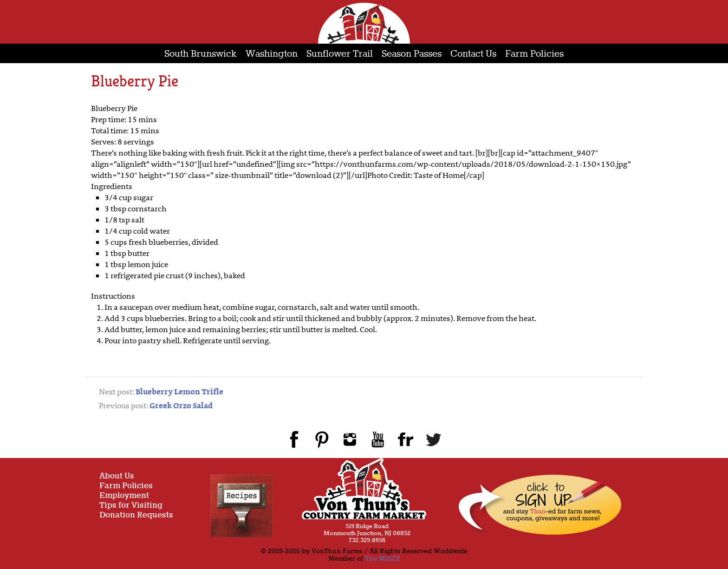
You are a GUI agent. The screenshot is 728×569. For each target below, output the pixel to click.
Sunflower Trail (340, 54)
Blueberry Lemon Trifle (179, 392)
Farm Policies (534, 54)
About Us (117, 476)
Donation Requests (136, 515)
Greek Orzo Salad (181, 406)
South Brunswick (201, 54)
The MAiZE (383, 559)
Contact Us (473, 54)
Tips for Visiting (131, 506)
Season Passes (412, 54)
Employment (124, 496)
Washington (272, 54)
